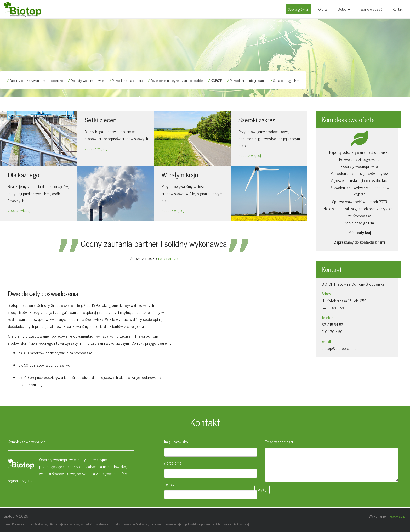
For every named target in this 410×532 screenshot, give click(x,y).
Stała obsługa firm (286, 80)
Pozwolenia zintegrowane (248, 80)
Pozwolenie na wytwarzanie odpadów (177, 80)
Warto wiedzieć (371, 9)
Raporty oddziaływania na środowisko (36, 80)
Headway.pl (397, 516)
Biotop (344, 9)
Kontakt (398, 9)
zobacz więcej (96, 148)
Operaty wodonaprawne (87, 80)
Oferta (323, 9)
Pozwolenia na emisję (127, 80)
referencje (168, 258)
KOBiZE (216, 80)
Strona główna (298, 9)
